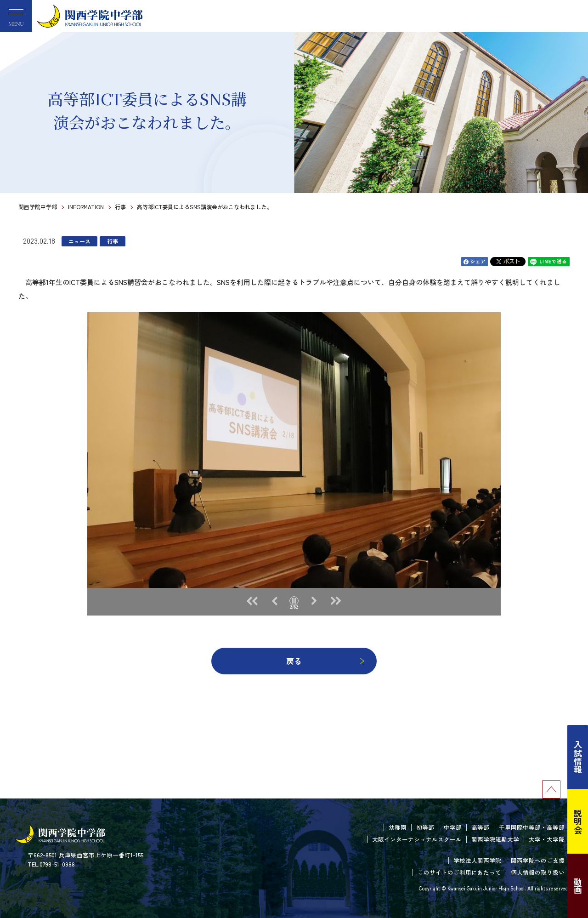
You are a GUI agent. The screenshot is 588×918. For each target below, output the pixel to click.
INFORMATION (86, 207)
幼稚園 (398, 827)
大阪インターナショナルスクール (417, 839)
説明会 (578, 821)
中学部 (453, 827)
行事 (120, 207)
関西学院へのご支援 (538, 860)
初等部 (425, 827)
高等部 (480, 827)
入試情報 (578, 757)
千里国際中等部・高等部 (532, 827)
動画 (578, 886)
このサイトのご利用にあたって (459, 872)
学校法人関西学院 (477, 860)
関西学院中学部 (38, 207)
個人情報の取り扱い (538, 872)
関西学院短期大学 (495, 839)
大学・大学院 (547, 839)
